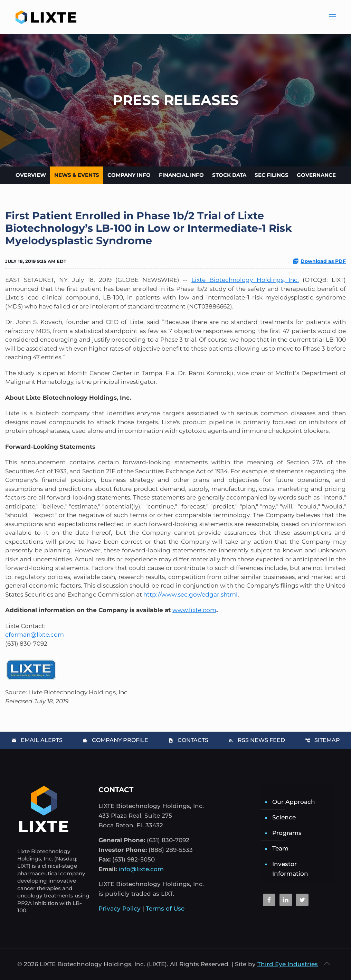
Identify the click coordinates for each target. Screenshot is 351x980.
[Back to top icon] (326, 963)
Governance (316, 175)
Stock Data (229, 175)
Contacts (188, 740)
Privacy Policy (120, 908)
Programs (287, 833)
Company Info (129, 175)
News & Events (77, 175)
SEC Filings (272, 175)
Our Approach (294, 802)
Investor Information (290, 869)
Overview (31, 175)
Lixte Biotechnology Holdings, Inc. (245, 280)
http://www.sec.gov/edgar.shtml (191, 594)
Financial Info (181, 175)
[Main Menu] (332, 17)
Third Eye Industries (288, 964)
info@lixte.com (141, 869)
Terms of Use (165, 908)
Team (280, 848)
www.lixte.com (194, 610)
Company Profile (115, 740)
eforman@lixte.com (35, 635)
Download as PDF (319, 261)
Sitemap (322, 740)
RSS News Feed (257, 740)
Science (284, 817)
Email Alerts (37, 740)
